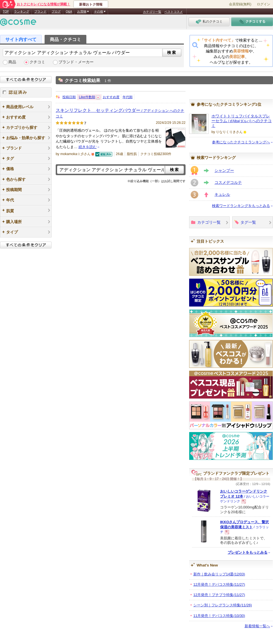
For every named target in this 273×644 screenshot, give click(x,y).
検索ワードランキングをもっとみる (241, 206)
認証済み (26, 92)
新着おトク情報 (91, 4)
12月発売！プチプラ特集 (219, 595)
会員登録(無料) (240, 4)
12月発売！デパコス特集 (219, 584)
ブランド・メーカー (76, 62)
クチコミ (37, 62)
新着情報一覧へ (257, 626)
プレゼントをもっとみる (248, 552)
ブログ (56, 11)
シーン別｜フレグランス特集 (223, 605)
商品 (12, 62)
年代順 (128, 97)
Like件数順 (87, 97)
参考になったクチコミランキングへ (241, 142)
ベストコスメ (174, 12)
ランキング (22, 11)
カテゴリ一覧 (152, 12)
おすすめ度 (111, 97)
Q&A (69, 11)
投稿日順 (69, 97)
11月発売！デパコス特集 (219, 616)
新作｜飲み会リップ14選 (219, 574)
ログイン (264, 4)
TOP (6, 11)
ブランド (40, 11)
